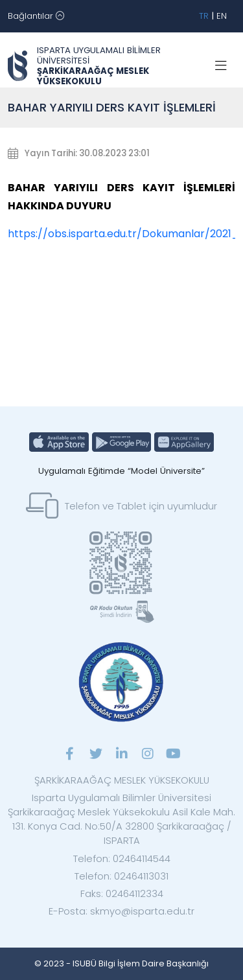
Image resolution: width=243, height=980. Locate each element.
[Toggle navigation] (36, 16)
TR (204, 16)
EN (222, 16)
